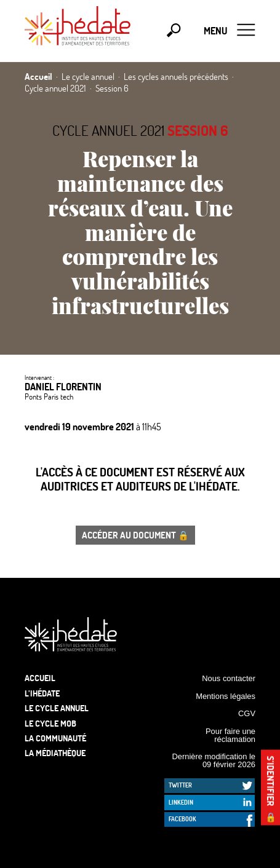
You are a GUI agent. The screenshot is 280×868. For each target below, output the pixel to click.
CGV (247, 713)
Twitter (180, 785)
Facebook (182, 819)
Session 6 (198, 130)
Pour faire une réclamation (230, 735)
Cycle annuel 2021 (108, 130)
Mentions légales (226, 696)
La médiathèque (55, 753)
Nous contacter (229, 678)
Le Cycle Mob (50, 723)
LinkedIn (181, 802)
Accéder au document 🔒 (135, 535)
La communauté (55, 738)
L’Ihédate (42, 693)
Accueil (40, 678)
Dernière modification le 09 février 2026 (214, 760)
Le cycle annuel (57, 708)
